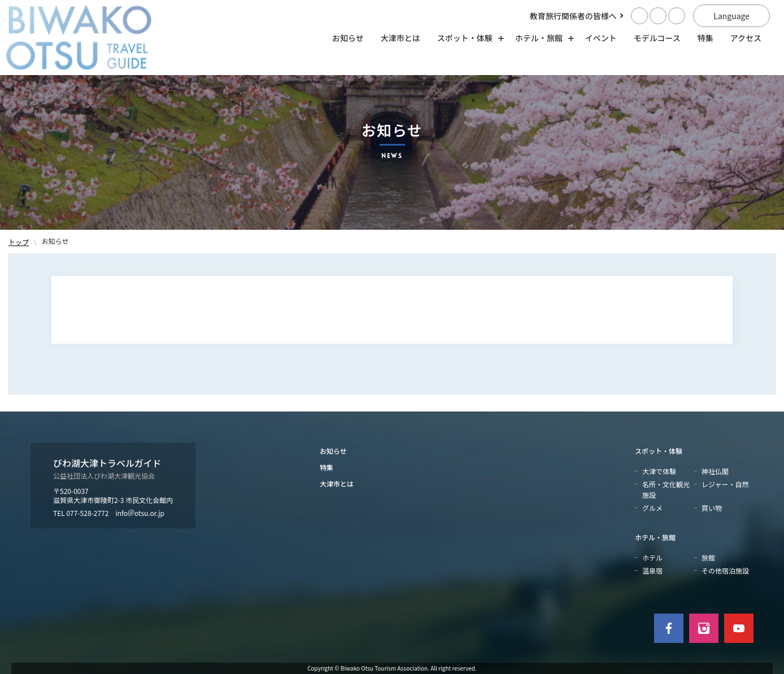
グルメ (652, 508)
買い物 (712, 508)
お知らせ (348, 38)
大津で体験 (659, 471)
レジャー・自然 (725, 484)
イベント (601, 38)
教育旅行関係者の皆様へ (573, 16)
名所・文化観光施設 (666, 489)
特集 (705, 38)
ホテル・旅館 (655, 537)
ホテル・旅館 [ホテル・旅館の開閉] (542, 38)
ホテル (652, 557)
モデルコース (657, 38)
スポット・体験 (659, 451)
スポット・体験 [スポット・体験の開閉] (468, 38)
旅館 (708, 557)
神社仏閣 (715, 471)
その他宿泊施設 (725, 570)
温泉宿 (652, 570)
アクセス (746, 38)
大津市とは (400, 38)
